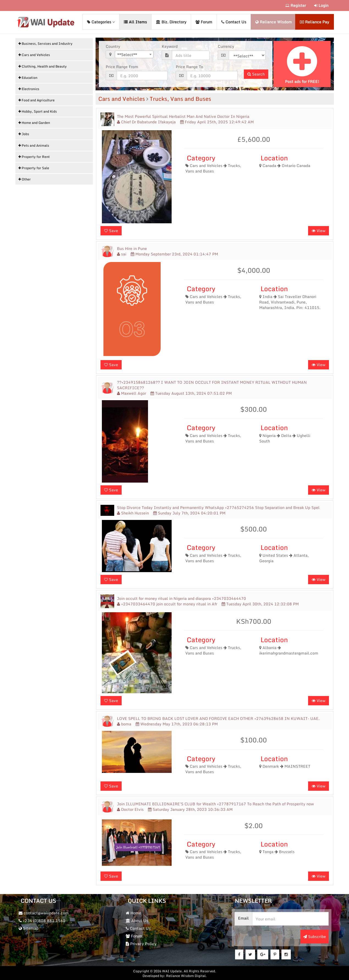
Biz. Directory (171, 22)
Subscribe (314, 936)
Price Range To (189, 66)
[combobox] (134, 54)
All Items (135, 22)
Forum (204, 22)
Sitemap (29, 928)
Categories (101, 22)
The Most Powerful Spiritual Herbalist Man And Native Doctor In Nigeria (183, 116)
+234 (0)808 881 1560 (43, 920)
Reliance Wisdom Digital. (186, 975)
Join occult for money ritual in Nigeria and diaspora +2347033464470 (182, 598)
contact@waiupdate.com (44, 913)
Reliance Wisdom (274, 22)
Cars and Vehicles (122, 98)
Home (134, 913)
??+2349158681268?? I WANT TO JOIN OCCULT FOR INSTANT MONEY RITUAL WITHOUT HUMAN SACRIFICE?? (212, 385)
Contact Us (234, 22)
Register (296, 5)
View (319, 230)
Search (256, 74)
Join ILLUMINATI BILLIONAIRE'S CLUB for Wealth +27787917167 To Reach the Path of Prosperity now (215, 804)
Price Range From (122, 66)
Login (321, 5)
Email (244, 918)
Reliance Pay (315, 22)
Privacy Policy (142, 943)
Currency (226, 46)
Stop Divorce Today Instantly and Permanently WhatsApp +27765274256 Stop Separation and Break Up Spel (218, 507)
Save (111, 230)
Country (113, 46)
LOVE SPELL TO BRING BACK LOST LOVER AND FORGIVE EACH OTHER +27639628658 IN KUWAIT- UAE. (218, 718)
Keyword (170, 46)
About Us (138, 920)
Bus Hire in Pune (132, 248)
